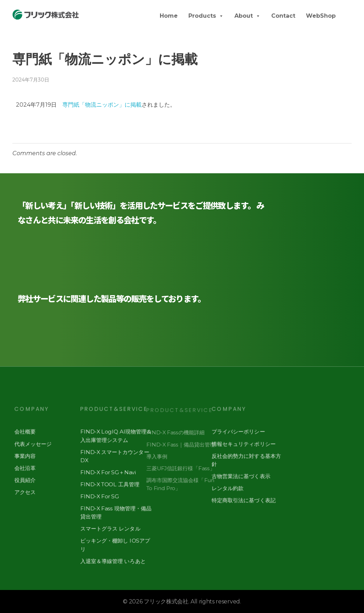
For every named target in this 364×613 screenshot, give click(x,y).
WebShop (321, 16)
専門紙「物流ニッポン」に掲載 (102, 105)
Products (206, 16)
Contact (283, 16)
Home (169, 16)
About (248, 16)
